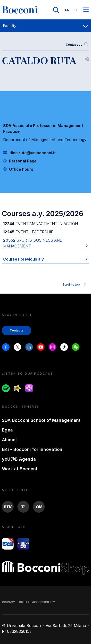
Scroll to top (75, 285)
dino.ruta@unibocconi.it (33, 153)
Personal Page (23, 161)
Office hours (21, 169)
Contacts (17, 330)
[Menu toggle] (86, 10)
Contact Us (77, 45)
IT (76, 10)
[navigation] (45, 26)
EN (67, 10)
